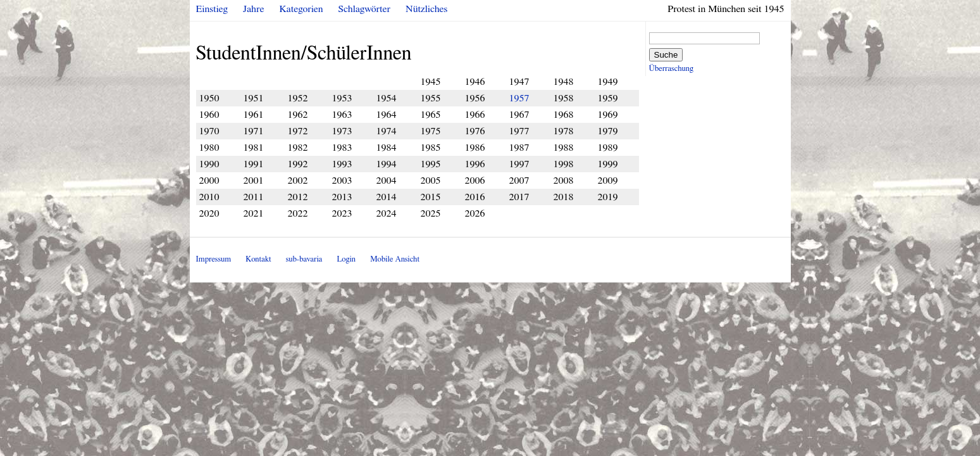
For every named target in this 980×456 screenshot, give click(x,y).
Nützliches (426, 9)
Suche (666, 55)
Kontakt (258, 259)
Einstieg (212, 9)
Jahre (253, 9)
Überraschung (671, 69)
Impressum (214, 259)
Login (346, 259)
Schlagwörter (364, 9)
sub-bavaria (304, 259)
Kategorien (301, 9)
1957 (519, 98)
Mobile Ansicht (395, 259)
